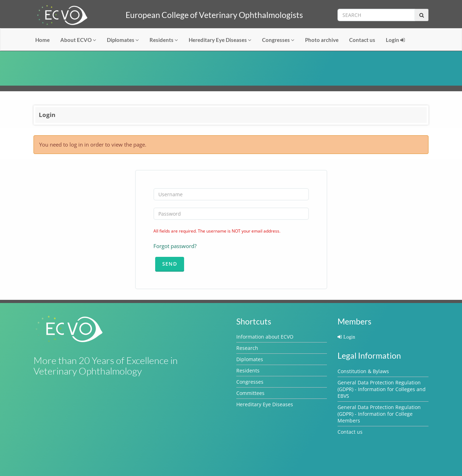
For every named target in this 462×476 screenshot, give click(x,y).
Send (170, 264)
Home (42, 40)
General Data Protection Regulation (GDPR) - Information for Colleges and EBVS (382, 389)
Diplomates (123, 40)
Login (395, 40)
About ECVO (78, 40)
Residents (164, 40)
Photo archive (322, 40)
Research (247, 348)
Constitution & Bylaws (363, 371)
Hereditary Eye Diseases (220, 40)
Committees (250, 393)
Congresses (278, 40)
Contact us (362, 40)
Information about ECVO (265, 337)
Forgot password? (175, 246)
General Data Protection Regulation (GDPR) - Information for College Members (379, 414)
